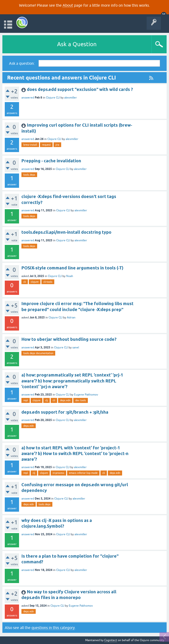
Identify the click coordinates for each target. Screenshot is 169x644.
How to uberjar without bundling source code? (69, 339)
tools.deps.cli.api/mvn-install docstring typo (66, 232)
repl (26, 400)
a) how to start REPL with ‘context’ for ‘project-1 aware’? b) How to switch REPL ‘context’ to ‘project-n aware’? (75, 454)
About (68, 5)
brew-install (30, 145)
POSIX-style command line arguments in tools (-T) (72, 268)
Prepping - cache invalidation (51, 161)
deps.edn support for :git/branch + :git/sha (65, 412)
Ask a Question (77, 44)
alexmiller (71, 98)
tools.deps (29, 175)
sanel (76, 347)
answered (28, 98)
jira (57, 145)
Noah (70, 276)
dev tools (81, 400)
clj (47, 400)
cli (25, 282)
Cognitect (111, 640)
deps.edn (65, 400)
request (46, 145)
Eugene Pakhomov (86, 395)
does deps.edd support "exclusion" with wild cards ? (80, 89)
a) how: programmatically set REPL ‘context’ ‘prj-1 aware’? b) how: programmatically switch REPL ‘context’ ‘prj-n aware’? (72, 381)
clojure (35, 282)
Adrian (71, 317)
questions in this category (53, 628)
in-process (58, 473)
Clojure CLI (53, 98)
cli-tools (48, 282)
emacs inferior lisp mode (83, 473)
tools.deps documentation (38, 353)
